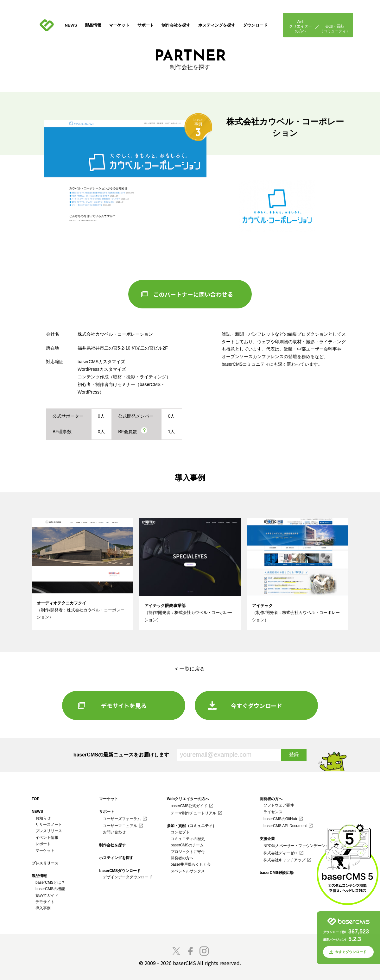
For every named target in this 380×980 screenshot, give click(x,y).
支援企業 (267, 839)
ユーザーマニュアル (120, 826)
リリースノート (49, 825)
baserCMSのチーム (187, 845)
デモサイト (45, 902)
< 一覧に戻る (190, 669)
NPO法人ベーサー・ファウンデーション (298, 846)
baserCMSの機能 (50, 889)
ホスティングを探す (217, 25)
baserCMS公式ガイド (189, 806)
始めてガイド (47, 895)
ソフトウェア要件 (279, 805)
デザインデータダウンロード (128, 877)
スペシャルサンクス (188, 871)
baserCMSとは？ (50, 882)
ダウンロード (255, 25)
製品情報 (93, 25)
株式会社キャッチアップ (284, 860)
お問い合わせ (114, 832)
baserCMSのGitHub (280, 819)
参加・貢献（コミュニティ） (335, 28)
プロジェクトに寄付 (188, 852)
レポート (43, 844)
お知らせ (43, 818)
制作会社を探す (176, 25)
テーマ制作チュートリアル (193, 813)
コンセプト (180, 832)
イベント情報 (47, 838)
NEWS (71, 25)
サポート (146, 25)
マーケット (119, 25)
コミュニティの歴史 (188, 839)
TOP (35, 799)
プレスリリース (49, 831)
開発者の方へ (182, 858)
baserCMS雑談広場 (277, 873)
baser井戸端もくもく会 (191, 864)
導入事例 (43, 908)
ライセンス (273, 812)
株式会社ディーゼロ (281, 853)
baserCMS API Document (285, 826)
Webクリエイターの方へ (301, 26)
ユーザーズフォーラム (122, 819)
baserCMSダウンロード (120, 871)
